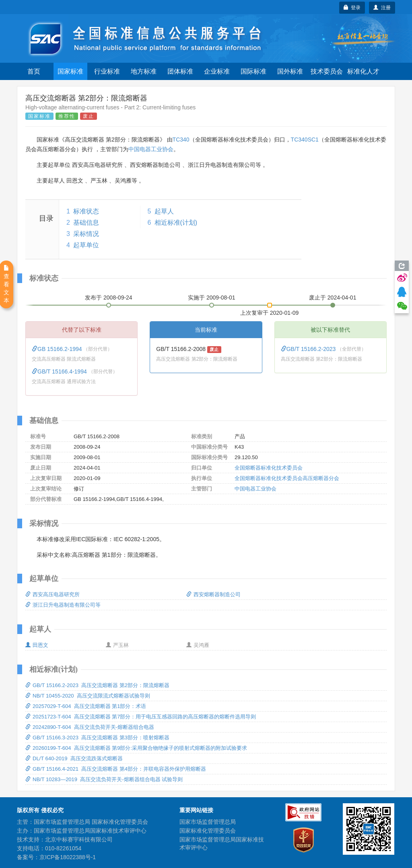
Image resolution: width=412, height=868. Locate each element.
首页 (34, 71)
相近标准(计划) (176, 223)
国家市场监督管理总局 (208, 822)
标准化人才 (363, 71)
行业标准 (107, 71)
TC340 (181, 140)
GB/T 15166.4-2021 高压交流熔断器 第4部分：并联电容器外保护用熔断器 (116, 769)
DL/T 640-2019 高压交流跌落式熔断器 (74, 758)
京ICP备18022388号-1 (68, 857)
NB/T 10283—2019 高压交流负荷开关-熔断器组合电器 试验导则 (104, 779)
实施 (212, 298)
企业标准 (217, 71)
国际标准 (253, 71)
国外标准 (290, 71)
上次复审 (270, 311)
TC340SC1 (305, 140)
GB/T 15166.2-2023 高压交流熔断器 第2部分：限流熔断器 (97, 685)
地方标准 (144, 71)
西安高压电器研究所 (53, 594)
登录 (352, 8)
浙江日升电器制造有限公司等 (63, 605)
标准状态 (86, 211)
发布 (109, 298)
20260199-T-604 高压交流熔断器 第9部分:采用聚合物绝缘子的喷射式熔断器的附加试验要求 (136, 748)
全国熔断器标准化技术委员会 (269, 468)
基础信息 (86, 223)
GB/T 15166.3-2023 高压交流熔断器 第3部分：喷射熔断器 (97, 738)
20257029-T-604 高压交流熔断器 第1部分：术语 (86, 706)
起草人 (164, 211)
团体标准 (180, 71)
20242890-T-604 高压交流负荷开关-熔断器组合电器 (90, 727)
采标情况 (86, 234)
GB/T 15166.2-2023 (309, 349)
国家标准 (70, 71)
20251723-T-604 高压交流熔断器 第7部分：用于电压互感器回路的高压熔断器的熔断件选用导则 (141, 717)
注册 (382, 8)
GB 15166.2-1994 (58, 349)
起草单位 (86, 245)
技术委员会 (327, 71)
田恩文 (37, 645)
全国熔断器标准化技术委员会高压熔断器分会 (287, 478)
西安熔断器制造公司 (213, 594)
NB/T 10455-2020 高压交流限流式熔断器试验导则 (88, 696)
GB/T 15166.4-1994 (60, 371)
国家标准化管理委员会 (208, 831)
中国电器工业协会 (151, 149)
